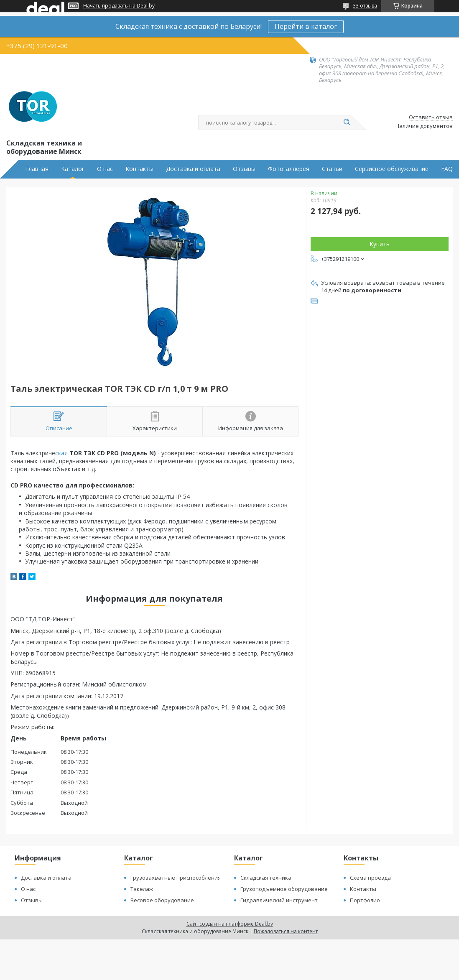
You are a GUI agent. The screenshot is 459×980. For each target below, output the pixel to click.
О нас (105, 169)
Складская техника (266, 878)
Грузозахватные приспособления (176, 878)
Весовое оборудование (162, 900)
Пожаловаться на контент (286, 931)
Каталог (73, 169)
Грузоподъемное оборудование (284, 889)
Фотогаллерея (289, 169)
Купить (380, 244)
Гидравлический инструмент (279, 900)
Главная (37, 169)
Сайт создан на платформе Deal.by (230, 924)
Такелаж (142, 889)
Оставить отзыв (431, 117)
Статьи (332, 169)
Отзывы (244, 169)
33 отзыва (365, 6)
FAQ (447, 169)
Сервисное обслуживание (392, 169)
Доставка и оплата (193, 169)
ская (61, 453)
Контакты (139, 169)
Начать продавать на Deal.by (119, 6)
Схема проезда (370, 878)
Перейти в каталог (306, 26)
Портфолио (365, 900)
